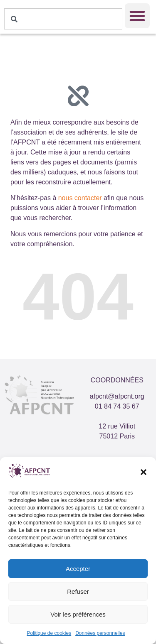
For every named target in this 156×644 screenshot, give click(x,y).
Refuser (78, 591)
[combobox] (63, 19)
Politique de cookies (49, 633)
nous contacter (80, 198)
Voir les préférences (78, 614)
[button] (144, 472)
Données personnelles (100, 633)
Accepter (78, 569)
